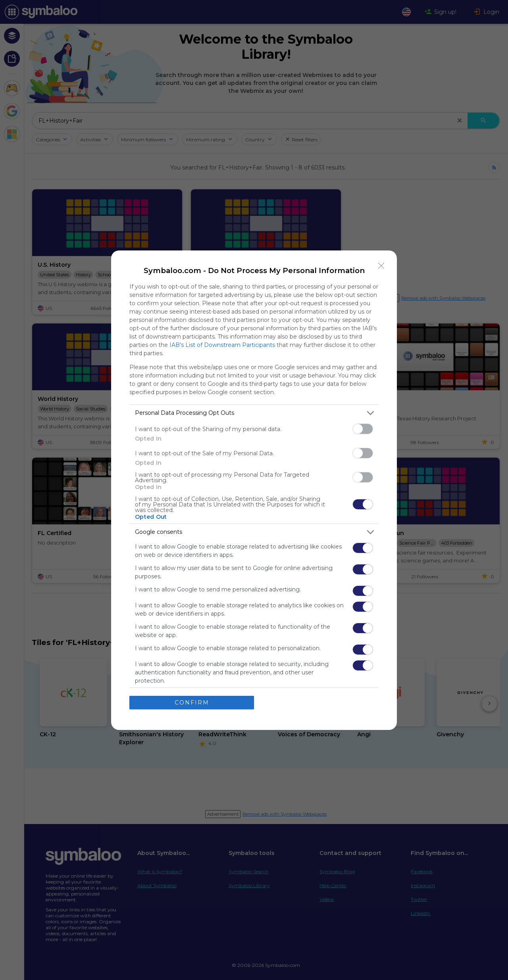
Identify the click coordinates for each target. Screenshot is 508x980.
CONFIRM (192, 703)
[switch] (363, 429)
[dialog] (254, 490)
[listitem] (254, 413)
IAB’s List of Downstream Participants (222, 345)
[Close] (381, 266)
